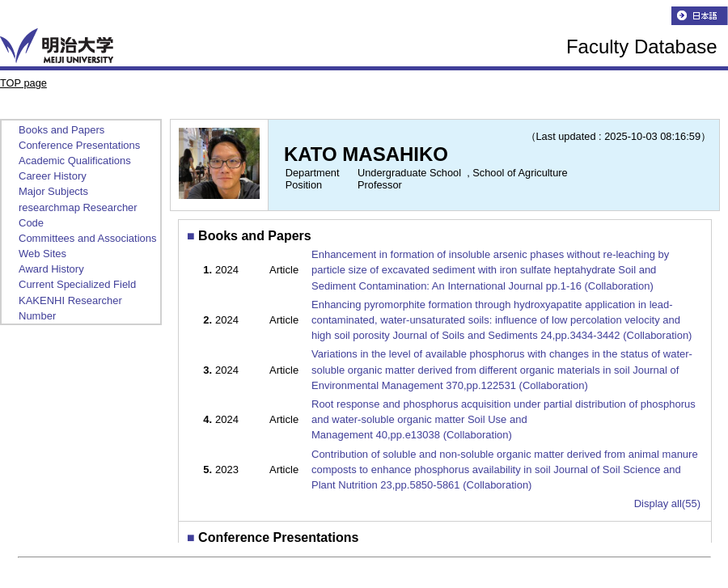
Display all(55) (667, 503)
